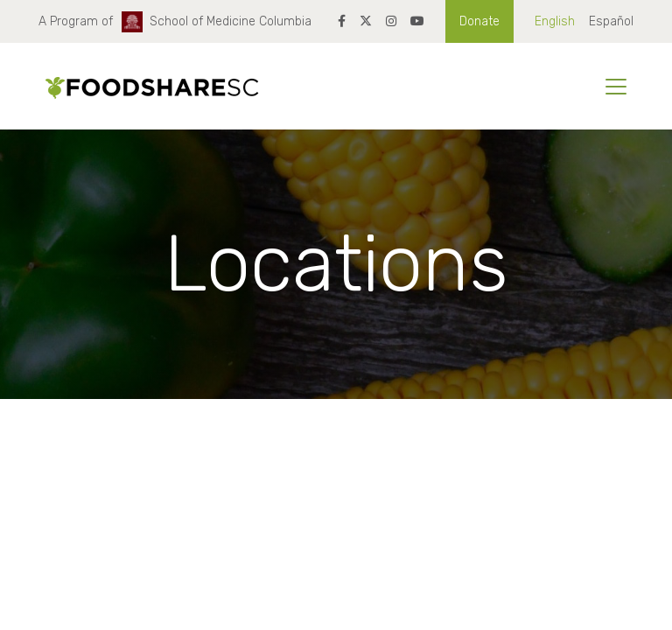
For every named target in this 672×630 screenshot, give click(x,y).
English (555, 21)
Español (611, 21)
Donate (479, 21)
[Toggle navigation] (616, 87)
